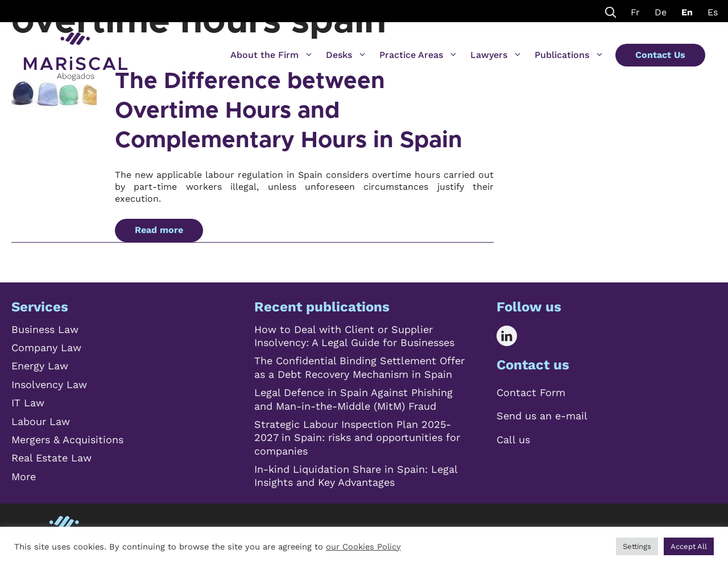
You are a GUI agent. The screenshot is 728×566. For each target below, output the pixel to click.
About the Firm (272, 55)
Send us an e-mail (542, 416)
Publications (569, 55)
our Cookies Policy (363, 547)
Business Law (45, 329)
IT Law (28, 403)
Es (713, 12)
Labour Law (41, 421)
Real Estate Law (51, 458)
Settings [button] (637, 546)
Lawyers (496, 55)
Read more (159, 230)
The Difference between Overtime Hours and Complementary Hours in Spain (289, 111)
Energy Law (40, 366)
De (661, 12)
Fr (635, 12)
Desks (346, 55)
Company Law (46, 347)
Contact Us (660, 55)
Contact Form (531, 392)
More (24, 476)
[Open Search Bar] (611, 11)
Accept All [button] (689, 546)
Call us (513, 440)
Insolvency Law (49, 384)
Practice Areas (419, 55)
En (687, 12)
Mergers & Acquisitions (67, 440)
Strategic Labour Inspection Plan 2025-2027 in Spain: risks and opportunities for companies (357, 438)
